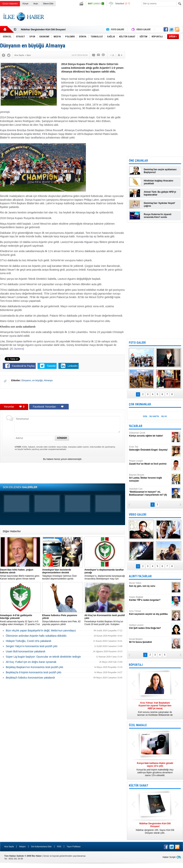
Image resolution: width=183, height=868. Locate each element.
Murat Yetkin (150, 585)
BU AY (164, 416)
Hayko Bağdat (150, 599)
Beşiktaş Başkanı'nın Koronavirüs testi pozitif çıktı (35, 667)
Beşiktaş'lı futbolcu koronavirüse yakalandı (30, 678)
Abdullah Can (150, 492)
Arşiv (36, 4)
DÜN (145, 416)
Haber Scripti (169, 857)
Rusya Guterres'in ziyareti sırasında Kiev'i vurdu (158, 216)
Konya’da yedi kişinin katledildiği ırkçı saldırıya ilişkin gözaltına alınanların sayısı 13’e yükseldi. (155, 769)
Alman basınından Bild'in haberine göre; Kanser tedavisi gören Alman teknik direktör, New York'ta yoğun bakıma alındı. (20, 574)
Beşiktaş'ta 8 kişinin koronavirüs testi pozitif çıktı (34, 672)
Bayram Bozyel (150, 478)
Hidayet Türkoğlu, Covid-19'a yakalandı (29, 641)
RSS (59, 847)
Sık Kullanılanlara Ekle (41, 847)
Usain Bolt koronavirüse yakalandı (26, 651)
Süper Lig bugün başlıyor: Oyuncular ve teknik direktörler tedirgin (43, 657)
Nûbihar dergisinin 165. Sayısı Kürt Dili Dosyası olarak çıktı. (155, 828)
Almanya (48, 380)
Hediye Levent (150, 627)
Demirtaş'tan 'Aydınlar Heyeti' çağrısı (159, 205)
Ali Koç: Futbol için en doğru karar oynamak (31, 662)
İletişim (22, 847)
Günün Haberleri (10, 4)
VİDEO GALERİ (138, 515)
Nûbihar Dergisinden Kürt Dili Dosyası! (43, 29)
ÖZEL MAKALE (138, 725)
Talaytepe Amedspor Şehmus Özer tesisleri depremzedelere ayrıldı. (63, 574)
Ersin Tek (150, 448)
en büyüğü (38, 380)
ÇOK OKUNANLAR (140, 404)
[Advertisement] (63, 396)
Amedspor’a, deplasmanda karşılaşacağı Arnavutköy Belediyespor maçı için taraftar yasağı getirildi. (105, 574)
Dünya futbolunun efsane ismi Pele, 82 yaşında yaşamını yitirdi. (63, 620)
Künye (25, 4)
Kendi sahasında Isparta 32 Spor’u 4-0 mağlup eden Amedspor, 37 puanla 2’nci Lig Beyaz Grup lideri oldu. (20, 620)
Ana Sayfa (9, 847)
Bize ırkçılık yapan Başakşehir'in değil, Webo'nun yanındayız (41, 630)
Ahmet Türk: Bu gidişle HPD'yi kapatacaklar (160, 193)
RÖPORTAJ (136, 665)
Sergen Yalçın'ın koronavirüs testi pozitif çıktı (32, 646)
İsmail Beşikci (150, 641)
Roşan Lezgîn (150, 462)
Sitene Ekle (48, 4)
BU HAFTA (154, 416)
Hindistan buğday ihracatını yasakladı (158, 182)
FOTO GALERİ (137, 343)
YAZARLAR (136, 426)
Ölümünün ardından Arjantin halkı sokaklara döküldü (36, 636)
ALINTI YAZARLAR (140, 576)
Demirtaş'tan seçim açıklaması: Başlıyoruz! (160, 171)
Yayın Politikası (74, 847)
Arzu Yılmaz (150, 613)
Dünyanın (26, 380)
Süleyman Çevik (150, 434)
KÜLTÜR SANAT (139, 785)
